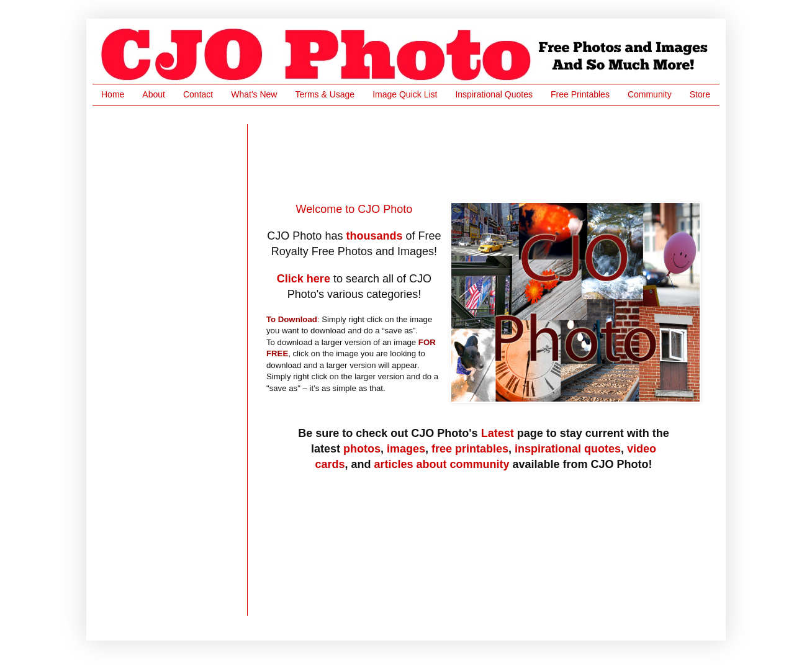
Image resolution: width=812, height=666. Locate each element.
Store (700, 94)
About (154, 94)
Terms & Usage (325, 94)
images (406, 449)
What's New (254, 94)
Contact (198, 94)
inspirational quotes (568, 449)
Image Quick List (405, 94)
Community (650, 94)
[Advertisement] (492, 152)
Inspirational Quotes (494, 94)
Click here (304, 279)
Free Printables (580, 94)
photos (362, 449)
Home (113, 94)
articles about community (441, 464)
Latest (498, 433)
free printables (470, 449)
